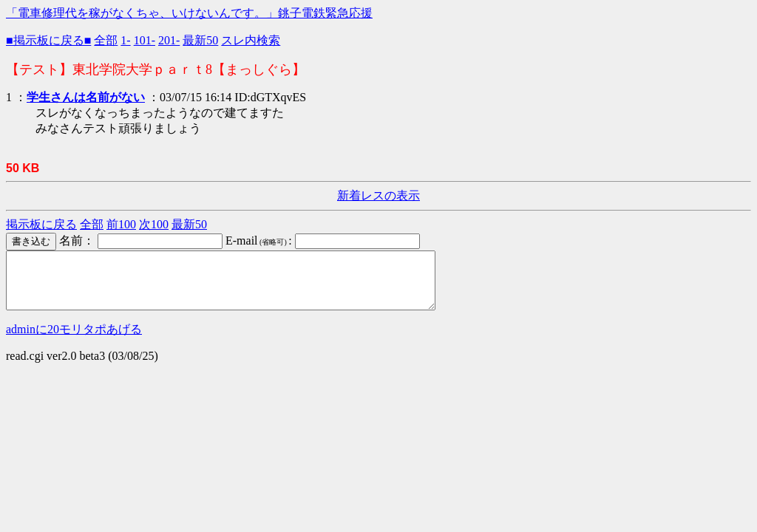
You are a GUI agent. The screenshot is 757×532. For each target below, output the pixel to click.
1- (125, 40)
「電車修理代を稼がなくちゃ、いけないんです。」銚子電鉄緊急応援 (189, 13)
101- (145, 40)
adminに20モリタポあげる (74, 340)
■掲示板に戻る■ (48, 40)
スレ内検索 (251, 40)
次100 (154, 224)
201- (169, 40)
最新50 (200, 40)
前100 (121, 224)
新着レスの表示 (378, 195)
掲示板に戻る (41, 224)
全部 (106, 40)
